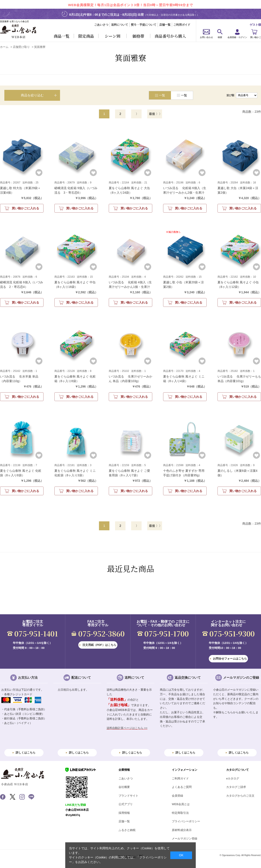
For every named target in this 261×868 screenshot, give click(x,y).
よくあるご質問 (182, 787)
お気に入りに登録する (39, 173)
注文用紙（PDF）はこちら (99, 645)
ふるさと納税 (127, 830)
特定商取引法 (180, 813)
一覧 (184, 95)
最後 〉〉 (156, 114)
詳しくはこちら (26, 753)
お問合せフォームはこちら (230, 659)
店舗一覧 (165, 25)
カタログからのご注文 (240, 796)
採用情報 (124, 813)
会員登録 (177, 796)
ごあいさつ (101, 25)
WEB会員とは (181, 804)
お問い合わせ (206, 37)
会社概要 (124, 787)
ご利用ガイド (182, 25)
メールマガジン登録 (185, 839)
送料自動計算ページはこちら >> (127, 728)
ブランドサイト (128, 796)
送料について (120, 25)
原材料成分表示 (182, 830)
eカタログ (233, 778)
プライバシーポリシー (186, 821)
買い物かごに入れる (25, 208)
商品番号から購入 (170, 36)
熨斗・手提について (144, 25)
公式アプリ (126, 804)
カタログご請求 (236, 787)
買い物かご (256, 37)
